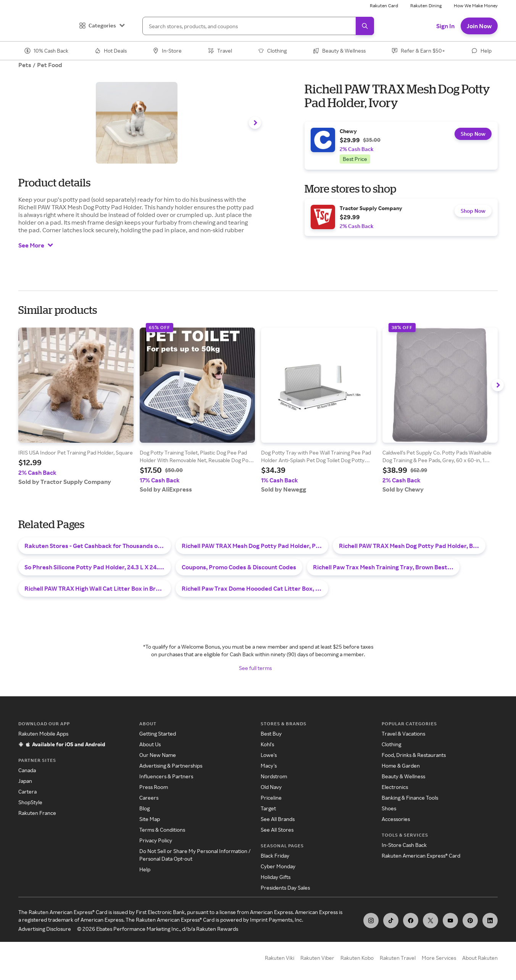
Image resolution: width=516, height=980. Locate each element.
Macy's (269, 766)
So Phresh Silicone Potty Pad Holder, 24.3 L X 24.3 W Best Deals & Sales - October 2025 (98, 567)
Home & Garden (401, 766)
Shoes (389, 808)
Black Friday (275, 855)
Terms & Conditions (162, 830)
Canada (27, 770)
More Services (439, 958)
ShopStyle (30, 802)
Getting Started (158, 733)
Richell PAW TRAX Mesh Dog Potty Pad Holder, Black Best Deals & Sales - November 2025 (412, 546)
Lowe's (269, 755)
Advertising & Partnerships (171, 766)
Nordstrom (274, 776)
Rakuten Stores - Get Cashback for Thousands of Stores (98, 546)
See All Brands (278, 819)
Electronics (395, 787)
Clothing (391, 744)
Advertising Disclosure (45, 929)
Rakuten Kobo (357, 958)
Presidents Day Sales (285, 888)
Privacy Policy (156, 840)
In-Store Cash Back (404, 845)
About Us (150, 744)
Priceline (271, 798)
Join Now (479, 26)
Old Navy (271, 787)
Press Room (154, 787)
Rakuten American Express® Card (421, 855)
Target (268, 808)
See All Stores (277, 830)
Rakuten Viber (317, 958)
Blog (144, 808)
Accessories (396, 819)
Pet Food (50, 65)
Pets (25, 65)
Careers (149, 798)
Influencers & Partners (166, 776)
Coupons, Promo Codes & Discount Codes (239, 567)
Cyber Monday (278, 866)
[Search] (258, 26)
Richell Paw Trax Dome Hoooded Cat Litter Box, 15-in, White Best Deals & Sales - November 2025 (255, 588)
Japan (25, 781)
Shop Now (472, 136)
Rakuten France (37, 813)
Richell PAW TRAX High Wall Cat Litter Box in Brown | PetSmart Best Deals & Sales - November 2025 (98, 588)
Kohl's (267, 744)
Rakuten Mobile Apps (43, 733)
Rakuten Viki (280, 958)
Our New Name (158, 755)
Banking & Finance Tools (410, 798)
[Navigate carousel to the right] (255, 123)
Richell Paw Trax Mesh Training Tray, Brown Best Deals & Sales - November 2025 (386, 567)
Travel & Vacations (403, 733)
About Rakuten (480, 958)
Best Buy (271, 733)
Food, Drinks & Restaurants (414, 755)
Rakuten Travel (398, 958)
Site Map (150, 819)
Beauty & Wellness (403, 776)
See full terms (255, 668)
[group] (401, 146)
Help (145, 869)
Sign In (445, 26)
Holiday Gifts (276, 877)
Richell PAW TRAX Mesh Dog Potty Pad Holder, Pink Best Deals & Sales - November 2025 (255, 546)
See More (36, 245)
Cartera (27, 791)
